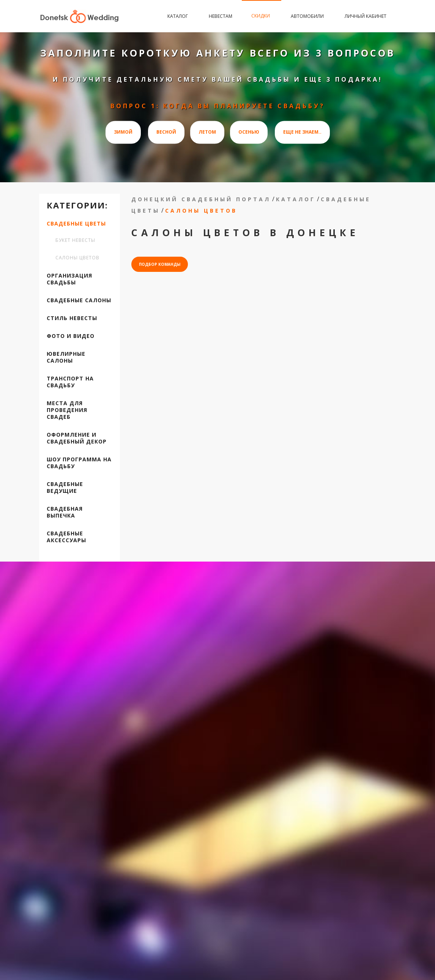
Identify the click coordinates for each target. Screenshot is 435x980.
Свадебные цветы (76, 224)
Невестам (221, 16)
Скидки (262, 16)
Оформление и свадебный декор (77, 438)
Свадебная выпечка (65, 512)
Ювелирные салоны (66, 357)
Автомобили (308, 16)
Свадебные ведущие (65, 488)
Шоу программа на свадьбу (79, 463)
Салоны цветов (77, 258)
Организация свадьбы (69, 279)
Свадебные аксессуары (66, 537)
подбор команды (160, 264)
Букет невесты (75, 240)
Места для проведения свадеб (67, 410)
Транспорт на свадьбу (70, 382)
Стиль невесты (72, 318)
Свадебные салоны (79, 300)
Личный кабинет (366, 16)
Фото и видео (71, 336)
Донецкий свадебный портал (201, 199)
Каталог (179, 16)
